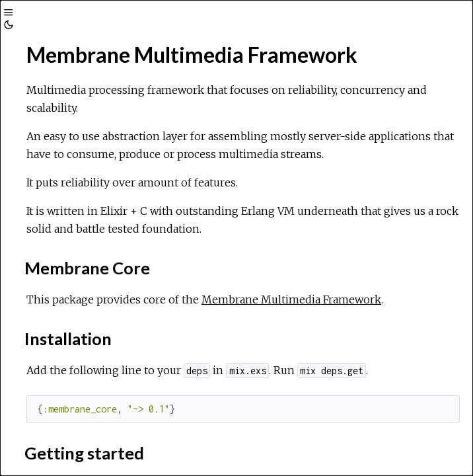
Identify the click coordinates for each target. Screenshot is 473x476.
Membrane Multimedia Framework (291, 299)
